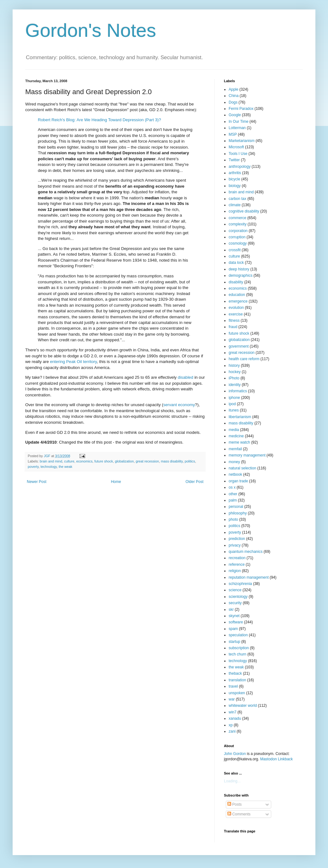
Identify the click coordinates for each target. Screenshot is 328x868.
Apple (234, 89)
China (234, 96)
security (235, 603)
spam (233, 629)
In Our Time (239, 122)
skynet (234, 616)
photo (233, 519)
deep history (239, 269)
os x (232, 487)
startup (234, 642)
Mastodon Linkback (276, 759)
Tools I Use (238, 154)
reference (237, 564)
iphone (234, 398)
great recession (147, 461)
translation (237, 680)
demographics (240, 275)
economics (85, 461)
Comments (239, 814)
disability (236, 282)
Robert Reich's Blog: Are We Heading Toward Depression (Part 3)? (100, 120)
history (234, 366)
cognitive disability (244, 211)
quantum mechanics (246, 552)
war (232, 699)
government (239, 346)
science (235, 590)
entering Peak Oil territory (73, 362)
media (234, 430)
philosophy (238, 513)
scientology (238, 597)
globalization (124, 461)
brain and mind (51, 461)
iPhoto (234, 378)
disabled (186, 377)
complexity (238, 224)
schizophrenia (240, 584)
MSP (233, 134)
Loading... (232, 781)
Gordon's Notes (91, 30)
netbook (235, 474)
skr (231, 610)
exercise (236, 314)
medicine (236, 436)
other (233, 494)
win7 (233, 712)
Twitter (234, 160)
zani (232, 731)
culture (69, 461)
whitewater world (243, 706)
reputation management (249, 577)
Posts (234, 804)
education (237, 295)
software (236, 622)
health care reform (244, 359)
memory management (247, 455)
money (234, 462)
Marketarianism (242, 141)
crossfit (235, 250)
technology (49, 467)
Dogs (233, 102)
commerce (237, 218)
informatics (238, 391)
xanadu (235, 718)
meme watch (239, 442)
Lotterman (237, 128)
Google (235, 115)
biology (235, 186)
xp (231, 725)
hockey (235, 372)
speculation (238, 635)
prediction (237, 539)
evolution (236, 308)
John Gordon (235, 754)
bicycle (234, 179)
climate (235, 205)
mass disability (172, 461)
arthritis (235, 173)
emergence (238, 301)
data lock (236, 263)
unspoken (237, 693)
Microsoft (236, 147)
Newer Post (37, 482)
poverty (33, 467)
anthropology (240, 167)
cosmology (238, 243)
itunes (234, 410)
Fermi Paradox (241, 109)
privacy (235, 545)
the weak (65, 467)
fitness (234, 321)
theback (235, 673)
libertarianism (240, 417)
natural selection (242, 468)
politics (190, 461)
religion (235, 571)
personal (236, 507)
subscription (239, 648)
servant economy (179, 405)
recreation (237, 558)
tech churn (237, 654)
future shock (104, 461)
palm (233, 500)
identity (235, 385)
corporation (238, 231)
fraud (233, 327)
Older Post (194, 482)
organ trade (238, 481)
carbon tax (237, 199)
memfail (235, 449)
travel (233, 686)
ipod (232, 404)
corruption (237, 237)
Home (116, 482)
